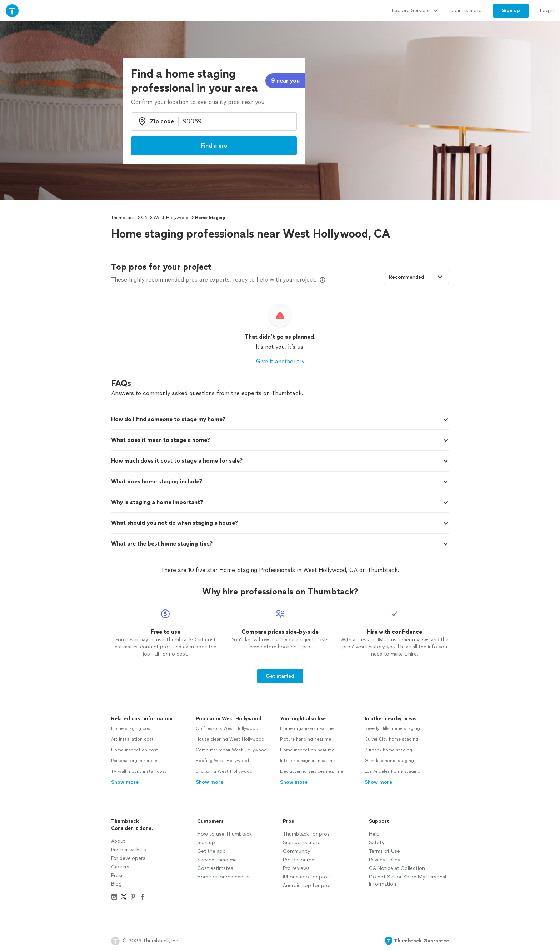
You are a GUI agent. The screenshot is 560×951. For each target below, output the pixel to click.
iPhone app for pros (306, 877)
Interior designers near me (307, 761)
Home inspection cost (135, 750)
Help (374, 834)
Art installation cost (132, 739)
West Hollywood (171, 218)
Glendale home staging (389, 761)
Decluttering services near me (311, 771)
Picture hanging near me (306, 739)
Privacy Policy (384, 860)
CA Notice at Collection (397, 868)
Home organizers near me (307, 728)
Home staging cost (132, 728)
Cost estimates (215, 868)
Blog (116, 884)
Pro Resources (300, 860)
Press (117, 875)
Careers (120, 867)
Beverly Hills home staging (392, 728)
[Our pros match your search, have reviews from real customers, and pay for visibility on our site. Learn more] (322, 280)
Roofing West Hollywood (222, 761)
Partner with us (129, 850)
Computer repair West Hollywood (231, 750)
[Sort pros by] (416, 277)
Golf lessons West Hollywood (227, 728)
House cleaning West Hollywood (230, 739)
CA (144, 218)
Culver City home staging (391, 739)
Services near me (217, 860)
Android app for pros (307, 885)
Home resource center (224, 877)
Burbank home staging (388, 750)
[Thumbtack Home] (12, 11)
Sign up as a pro (302, 843)
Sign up (206, 843)
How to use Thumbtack (224, 834)
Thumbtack (123, 218)
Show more (125, 782)
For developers (128, 858)
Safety (377, 843)
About (118, 841)
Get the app (211, 851)
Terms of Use (384, 851)
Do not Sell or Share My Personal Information (407, 880)
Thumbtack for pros (306, 834)
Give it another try (280, 361)
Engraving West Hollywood (224, 771)
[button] (280, 419)
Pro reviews (296, 868)
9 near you (285, 81)
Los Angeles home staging (392, 771)
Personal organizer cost (136, 761)
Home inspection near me (307, 750)
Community (296, 851)
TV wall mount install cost (139, 771)
